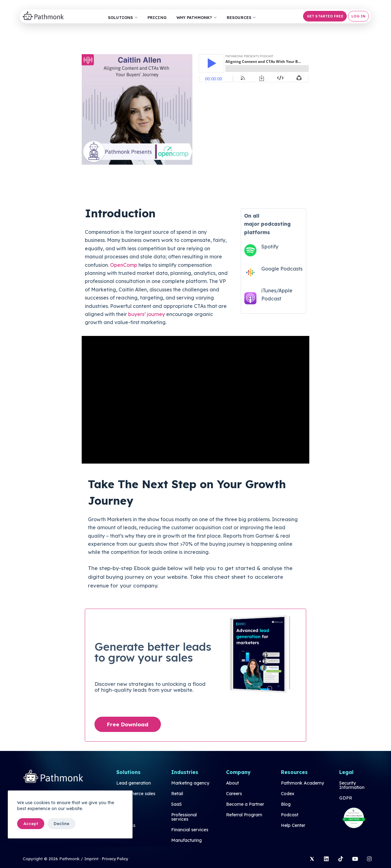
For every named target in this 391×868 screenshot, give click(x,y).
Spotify (270, 247)
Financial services (190, 830)
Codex (288, 794)
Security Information (352, 785)
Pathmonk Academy (302, 783)
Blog (286, 804)
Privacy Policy (116, 859)
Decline (61, 823)
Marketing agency (190, 783)
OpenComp (124, 265)
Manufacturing (186, 841)
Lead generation (134, 783)
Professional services (184, 817)
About (232, 783)
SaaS (176, 804)
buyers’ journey (147, 314)
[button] (324, 16)
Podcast (290, 815)
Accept (31, 823)
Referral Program (244, 815)
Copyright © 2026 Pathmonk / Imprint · (62, 859)
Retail (177, 794)
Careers (234, 794)
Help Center (293, 826)
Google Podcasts (282, 269)
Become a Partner (245, 804)
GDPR (346, 798)
